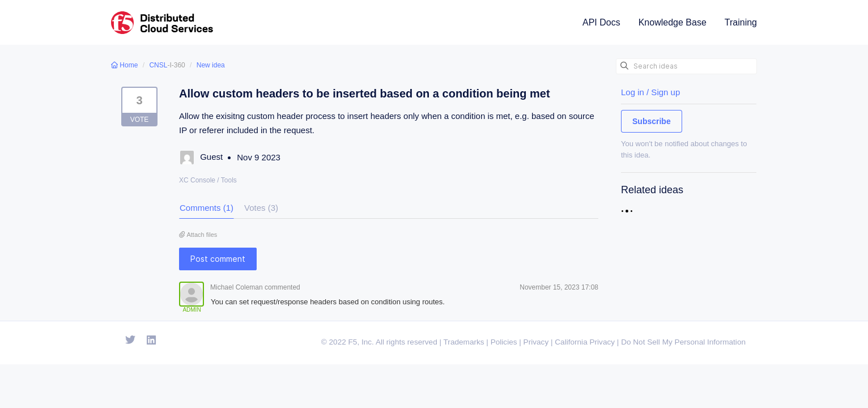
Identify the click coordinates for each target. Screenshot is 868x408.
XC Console (197, 180)
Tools (229, 180)
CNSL (158, 65)
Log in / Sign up (650, 92)
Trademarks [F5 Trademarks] (464, 342)
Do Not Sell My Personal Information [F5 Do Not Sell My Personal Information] (683, 342)
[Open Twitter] (130, 341)
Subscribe (652, 121)
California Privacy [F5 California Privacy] (585, 342)
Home (125, 65)
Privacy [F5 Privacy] (536, 342)
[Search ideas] (686, 66)
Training (741, 22)
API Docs (601, 22)
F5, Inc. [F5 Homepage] (361, 342)
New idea (211, 65)
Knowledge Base (673, 22)
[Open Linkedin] (152, 341)
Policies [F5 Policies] (504, 342)
